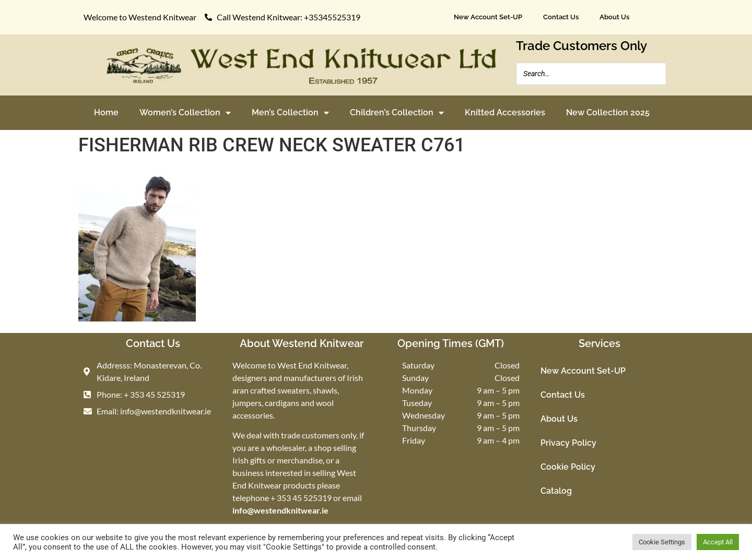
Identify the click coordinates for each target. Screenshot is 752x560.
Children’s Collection (397, 113)
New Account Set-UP (488, 17)
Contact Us (561, 17)
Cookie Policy (568, 467)
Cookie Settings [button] (662, 542)
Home (106, 112)
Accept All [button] (718, 542)
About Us (614, 17)
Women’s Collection (185, 113)
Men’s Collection (290, 113)
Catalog (556, 491)
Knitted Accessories (505, 112)
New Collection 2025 (608, 112)
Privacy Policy (568, 443)
